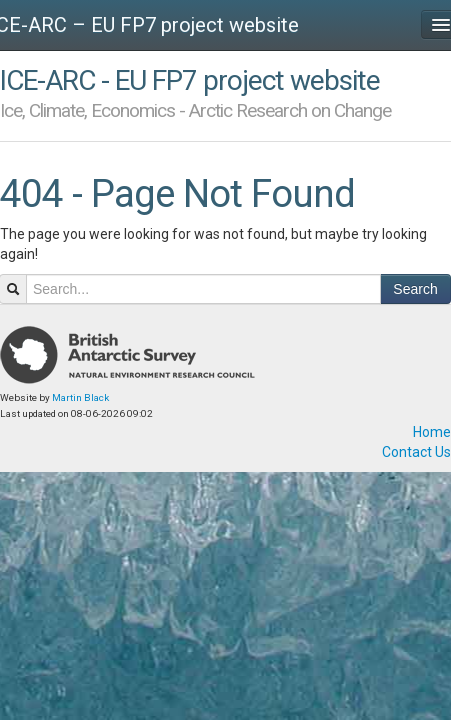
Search (415, 289)
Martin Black (80, 397)
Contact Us (416, 452)
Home (432, 432)
